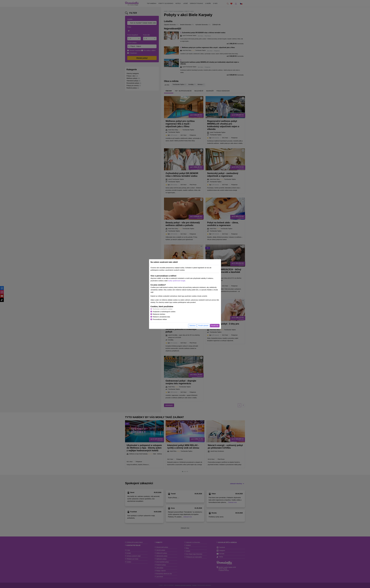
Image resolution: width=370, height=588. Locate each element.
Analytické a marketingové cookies (164, 312)
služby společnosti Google (177, 281)
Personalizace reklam (160, 319)
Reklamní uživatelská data (161, 317)
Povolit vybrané (203, 326)
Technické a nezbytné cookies (163, 309)
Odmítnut (192, 326)
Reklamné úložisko (159, 314)
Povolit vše (215, 326)
